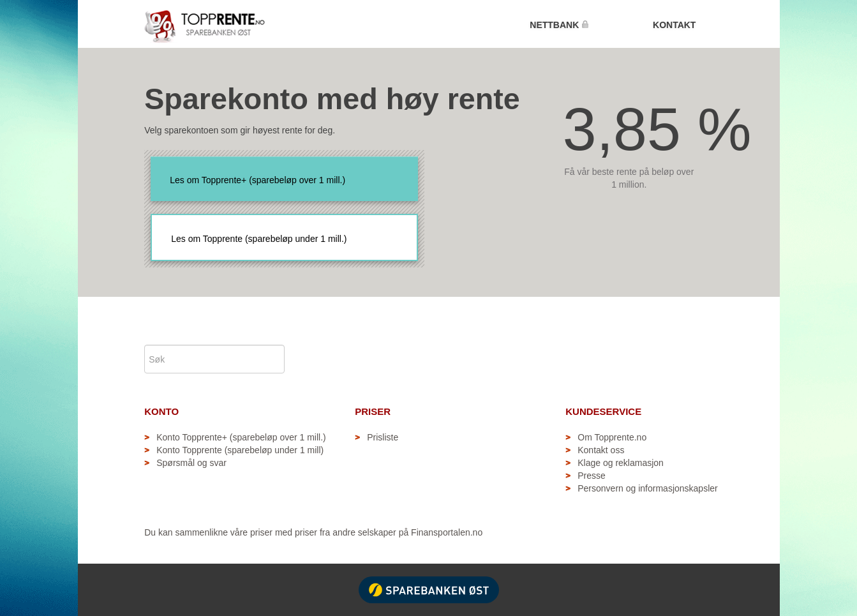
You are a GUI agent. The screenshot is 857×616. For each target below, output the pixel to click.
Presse (592, 476)
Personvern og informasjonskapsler (647, 488)
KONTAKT (674, 25)
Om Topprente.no (612, 437)
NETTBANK (559, 25)
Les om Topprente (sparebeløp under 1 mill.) (259, 239)
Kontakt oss (601, 450)
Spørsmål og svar (191, 463)
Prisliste (383, 437)
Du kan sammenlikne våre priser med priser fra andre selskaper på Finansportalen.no (313, 532)
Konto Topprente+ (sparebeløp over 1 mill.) (241, 437)
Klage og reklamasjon (621, 463)
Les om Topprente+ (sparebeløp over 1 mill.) (257, 180)
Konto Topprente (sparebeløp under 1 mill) (240, 450)
